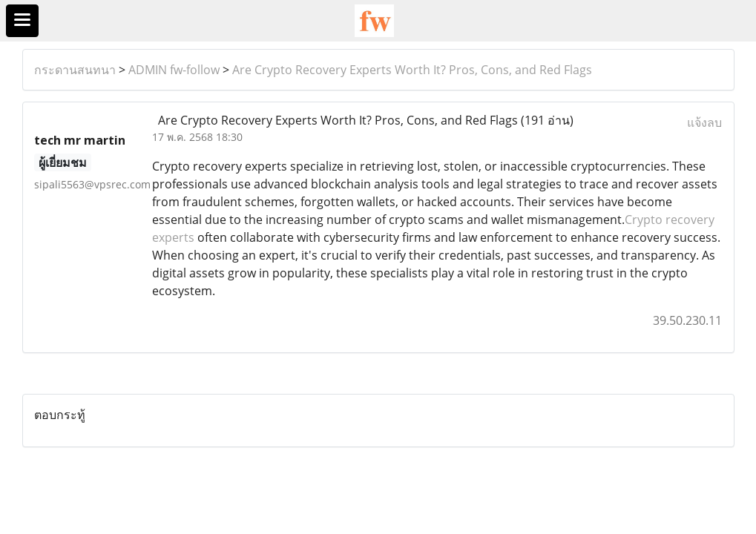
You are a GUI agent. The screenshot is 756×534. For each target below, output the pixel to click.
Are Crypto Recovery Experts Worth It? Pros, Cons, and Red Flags (412, 70)
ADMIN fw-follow (174, 70)
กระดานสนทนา (75, 70)
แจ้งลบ (704, 122)
